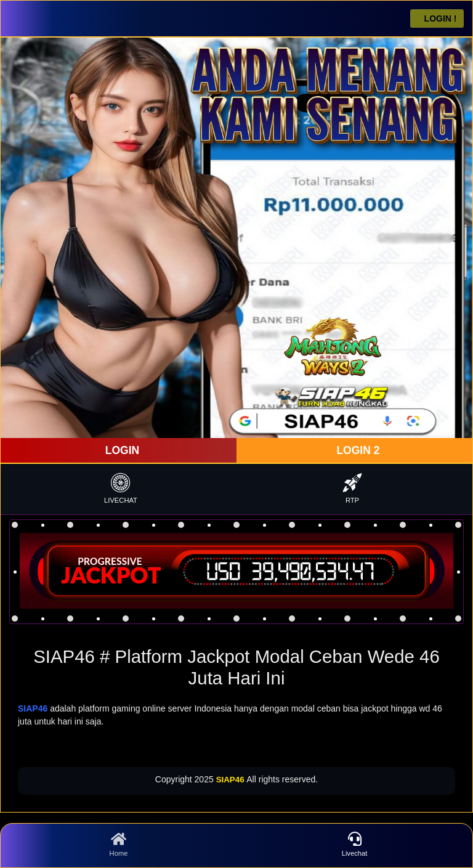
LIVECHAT (121, 488)
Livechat (354, 845)
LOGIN (121, 450)
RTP (352, 488)
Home (119, 845)
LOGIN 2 (357, 450)
